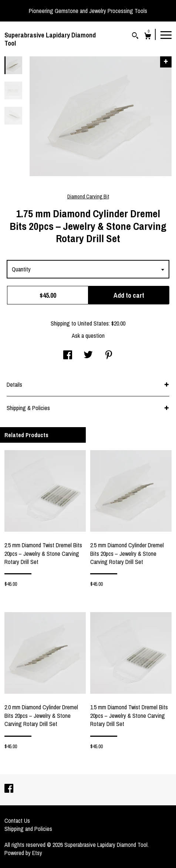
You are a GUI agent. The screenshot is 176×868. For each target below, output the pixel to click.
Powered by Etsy (23, 853)
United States (93, 323)
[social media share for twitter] (88, 356)
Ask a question (88, 336)
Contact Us (17, 821)
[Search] (135, 37)
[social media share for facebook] (68, 356)
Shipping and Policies (28, 829)
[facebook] (9, 789)
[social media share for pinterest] (109, 356)
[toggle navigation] (166, 34)
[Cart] (148, 37)
